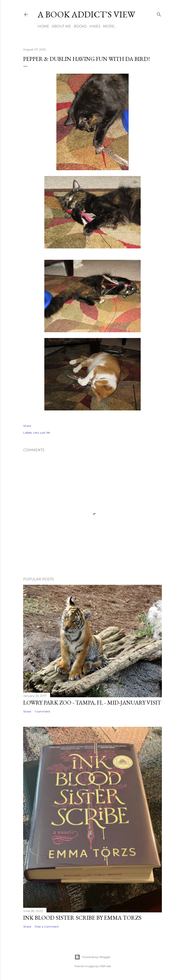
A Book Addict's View (86, 14)
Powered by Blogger (92, 957)
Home (43, 26)
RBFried (105, 966)
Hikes (95, 26)
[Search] (159, 13)
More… (110, 26)
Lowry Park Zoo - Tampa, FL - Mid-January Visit (92, 702)
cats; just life (42, 433)
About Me (61, 26)
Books (80, 26)
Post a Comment (47, 927)
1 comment (43, 711)
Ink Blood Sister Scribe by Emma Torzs (82, 918)
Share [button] (27, 426)
